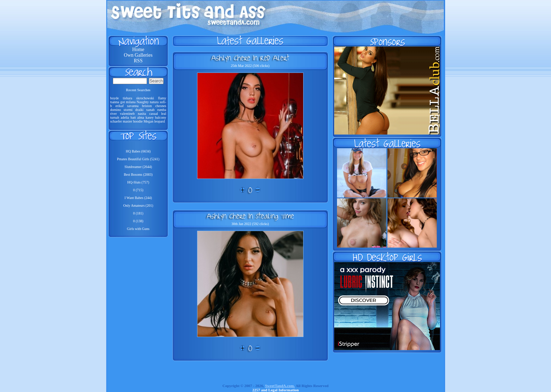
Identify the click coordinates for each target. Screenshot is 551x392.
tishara (127, 98)
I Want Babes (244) (138, 198)
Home (138, 49)
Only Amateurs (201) (138, 206)
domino (116, 110)
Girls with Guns (138, 229)
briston (147, 106)
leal (164, 114)
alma (140, 117)
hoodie (138, 121)
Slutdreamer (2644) (138, 167)
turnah (115, 117)
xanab (151, 110)
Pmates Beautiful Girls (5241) (138, 159)
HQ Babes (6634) (138, 151)
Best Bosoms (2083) (138, 175)
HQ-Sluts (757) (138, 182)
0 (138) (138, 221)
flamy (162, 98)
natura (154, 102)
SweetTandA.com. (280, 386)
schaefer (116, 121)
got (123, 102)
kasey (150, 117)
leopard (159, 121)
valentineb (127, 114)
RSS (138, 61)
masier (127, 121)
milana (131, 102)
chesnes (161, 106)
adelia (125, 117)
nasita (142, 114)
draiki (139, 110)
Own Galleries (138, 55)
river (114, 114)
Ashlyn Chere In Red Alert (250, 58)
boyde (115, 98)
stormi (128, 110)
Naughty (142, 102)
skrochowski (145, 98)
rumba (162, 110)
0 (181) (138, 213)
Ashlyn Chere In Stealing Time (250, 216)
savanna (133, 106)
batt (133, 117)
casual (154, 114)
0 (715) (138, 190)
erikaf (119, 106)
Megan (148, 121)
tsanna (115, 102)
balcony (161, 117)
